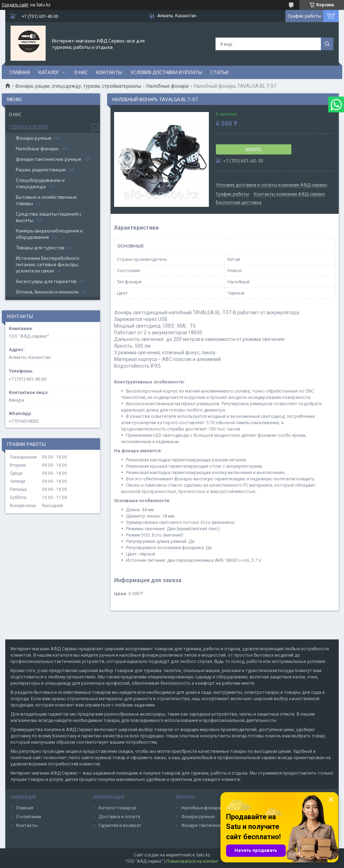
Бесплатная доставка (239, 203)
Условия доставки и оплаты (166, 72)
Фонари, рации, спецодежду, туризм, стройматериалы (78, 86)
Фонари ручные (34, 138)
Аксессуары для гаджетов (46, 281)
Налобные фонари (168, 86)
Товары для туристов (40, 247)
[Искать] (327, 44)
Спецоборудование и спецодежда (40, 183)
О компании (29, 817)
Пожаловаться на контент (192, 861)
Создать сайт (15, 5)
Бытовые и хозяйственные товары (46, 200)
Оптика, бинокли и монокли (47, 292)
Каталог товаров (117, 808)
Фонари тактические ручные (212, 825)
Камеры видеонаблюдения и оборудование (49, 234)
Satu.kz (203, 855)
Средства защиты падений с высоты (49, 217)
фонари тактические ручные (49, 159)
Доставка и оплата (119, 817)
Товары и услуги (28, 127)
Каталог (49, 72)
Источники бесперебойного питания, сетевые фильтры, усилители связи (48, 264)
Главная (20, 72)
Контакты (109, 72)
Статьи (220, 72)
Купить (254, 150)
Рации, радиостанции (41, 169)
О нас (81, 72)
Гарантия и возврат (120, 825)
